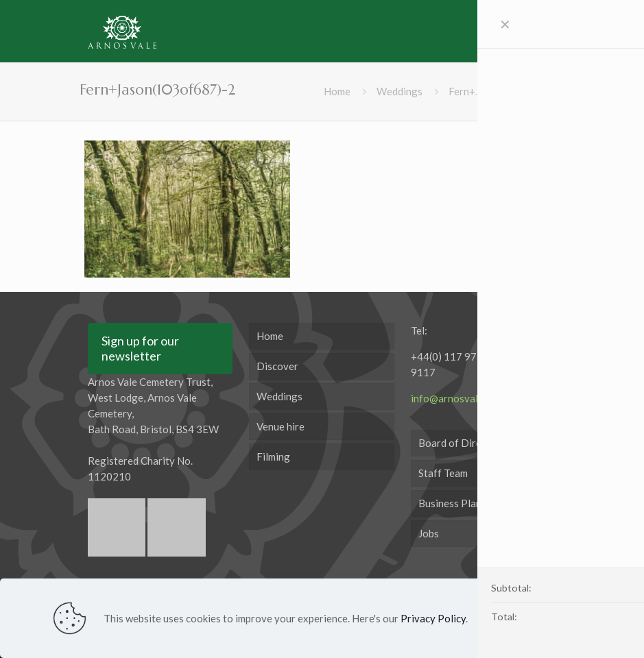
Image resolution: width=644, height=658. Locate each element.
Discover (277, 366)
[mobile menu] (535, 31)
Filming (273, 456)
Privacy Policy (433, 618)
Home (337, 91)
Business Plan (450, 503)
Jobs (429, 533)
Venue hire (281, 426)
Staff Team (443, 473)
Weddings (399, 91)
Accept (557, 618)
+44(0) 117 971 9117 (447, 364)
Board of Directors (462, 443)
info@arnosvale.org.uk (463, 398)
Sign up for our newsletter (140, 348)
